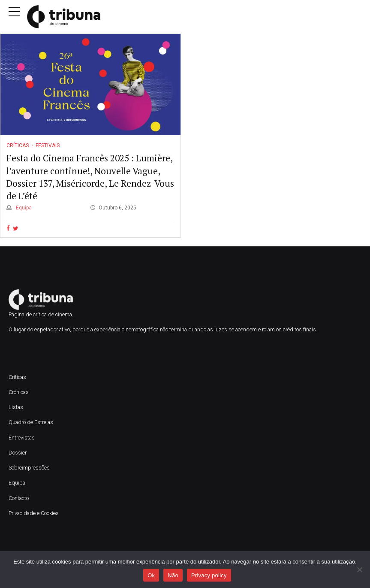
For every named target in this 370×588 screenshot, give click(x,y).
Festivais (48, 145)
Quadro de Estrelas (31, 422)
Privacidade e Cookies (34, 513)
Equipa (23, 208)
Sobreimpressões (29, 468)
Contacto (19, 498)
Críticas (18, 145)
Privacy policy (209, 575)
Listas (16, 407)
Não (173, 575)
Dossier (18, 453)
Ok (151, 575)
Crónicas (19, 392)
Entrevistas (22, 438)
